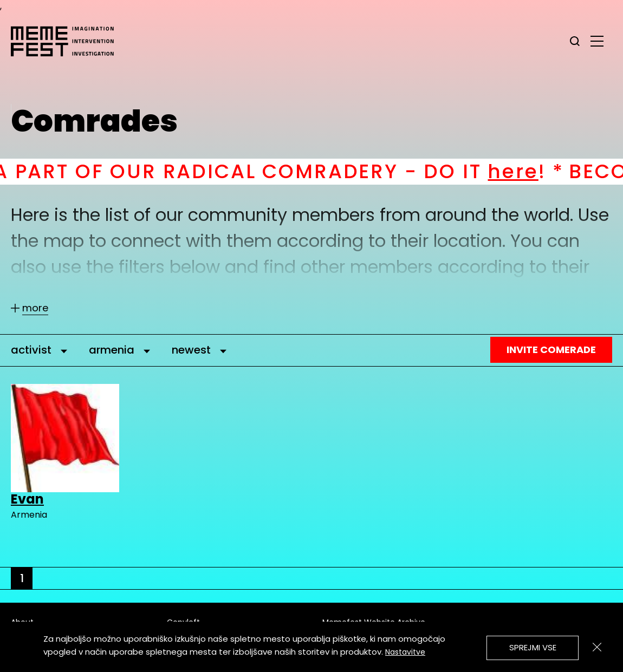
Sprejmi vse (533, 647)
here (526, 171)
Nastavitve (405, 652)
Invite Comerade (551, 350)
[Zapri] (597, 647)
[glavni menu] (597, 41)
